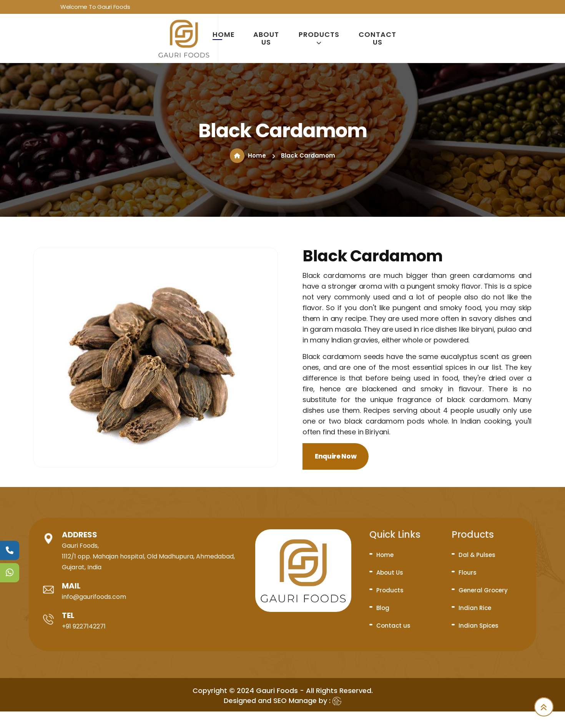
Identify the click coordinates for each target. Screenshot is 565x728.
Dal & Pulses (477, 555)
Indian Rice (475, 608)
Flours (468, 573)
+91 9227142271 (84, 626)
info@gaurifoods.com (94, 597)
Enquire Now (336, 456)
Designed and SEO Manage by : (282, 701)
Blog (383, 608)
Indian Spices (479, 626)
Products (319, 38)
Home (224, 35)
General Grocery (483, 590)
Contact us (377, 38)
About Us (266, 38)
